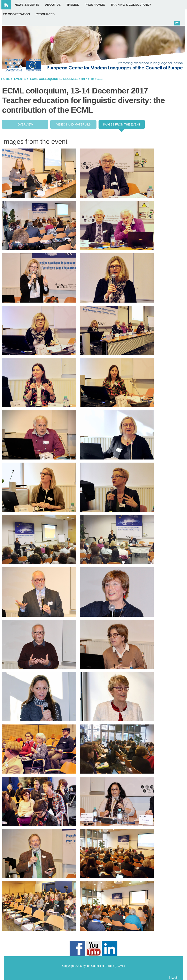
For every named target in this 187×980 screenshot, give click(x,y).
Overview (25, 124)
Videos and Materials (73, 124)
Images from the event (122, 124)
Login (175, 978)
